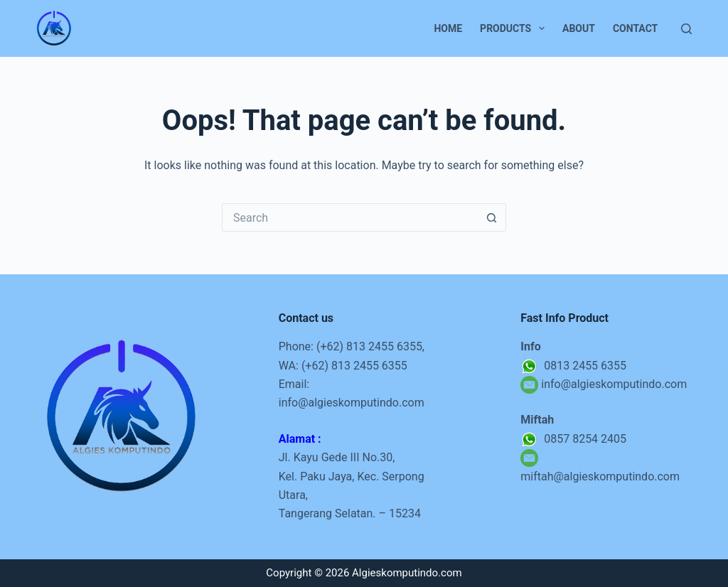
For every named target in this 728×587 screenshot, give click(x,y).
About (579, 28)
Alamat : (300, 439)
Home (448, 28)
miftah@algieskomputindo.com (600, 476)
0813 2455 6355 (573, 366)
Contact (635, 28)
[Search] (686, 29)
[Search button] (492, 217)
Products (515, 28)
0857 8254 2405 (573, 439)
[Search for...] (350, 217)
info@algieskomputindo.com (352, 403)
